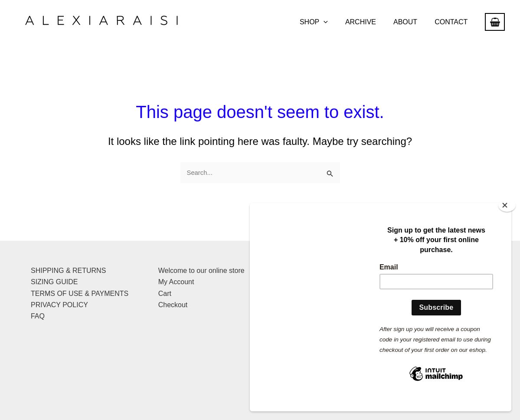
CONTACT (453, 22)
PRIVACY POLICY (59, 304)
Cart (165, 293)
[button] (336, 22)
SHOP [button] (326, 22)
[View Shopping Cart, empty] (495, 22)
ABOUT (410, 22)
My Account (176, 281)
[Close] (507, 218)
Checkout (173, 304)
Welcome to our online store (201, 270)
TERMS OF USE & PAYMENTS (80, 293)
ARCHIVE (369, 22)
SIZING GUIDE (54, 281)
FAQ (38, 316)
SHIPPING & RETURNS (68, 270)
